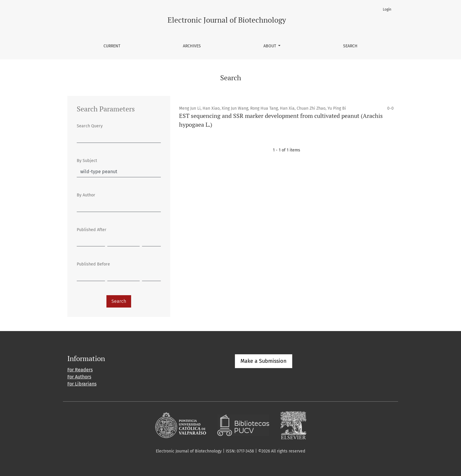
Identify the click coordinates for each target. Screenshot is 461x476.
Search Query (90, 126)
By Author (86, 195)
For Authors (79, 377)
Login (387, 9)
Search (350, 46)
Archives (192, 46)
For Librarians (82, 384)
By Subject (87, 161)
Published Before (93, 264)
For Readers (80, 370)
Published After (92, 230)
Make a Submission (264, 361)
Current (112, 46)
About (270, 46)
